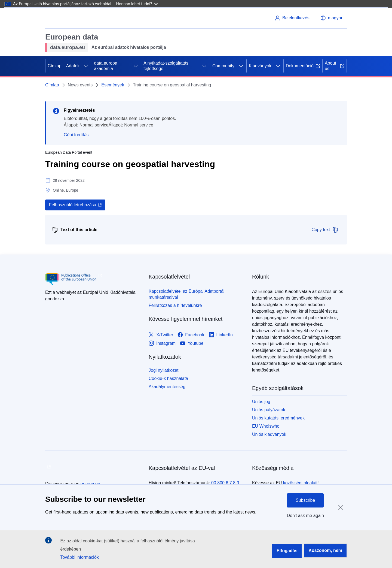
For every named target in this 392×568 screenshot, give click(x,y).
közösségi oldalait (300, 483)
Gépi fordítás (76, 135)
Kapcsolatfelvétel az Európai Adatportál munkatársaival (186, 294)
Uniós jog (261, 402)
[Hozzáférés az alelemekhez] (86, 66)
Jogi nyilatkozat (163, 370)
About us (335, 66)
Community (223, 66)
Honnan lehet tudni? (137, 4)
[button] (331, 18)
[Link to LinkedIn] (221, 335)
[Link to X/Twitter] (161, 335)
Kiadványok (260, 66)
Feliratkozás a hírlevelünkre (175, 305)
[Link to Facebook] (191, 335)
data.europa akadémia (106, 66)
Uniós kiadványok (269, 434)
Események (113, 85)
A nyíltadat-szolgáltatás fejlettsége (166, 66)
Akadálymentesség (167, 387)
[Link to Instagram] (162, 343)
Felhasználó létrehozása (73, 205)
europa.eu (90, 484)
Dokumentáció (303, 66)
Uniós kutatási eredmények (278, 418)
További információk (79, 557)
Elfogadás (287, 551)
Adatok (73, 66)
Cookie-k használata (168, 378)
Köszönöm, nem (325, 550)
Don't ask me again (305, 516)
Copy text (325, 230)
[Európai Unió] (65, 18)
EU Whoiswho (266, 426)
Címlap (55, 66)
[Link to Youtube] (192, 343)
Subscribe (305, 500)
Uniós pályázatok (269, 410)
